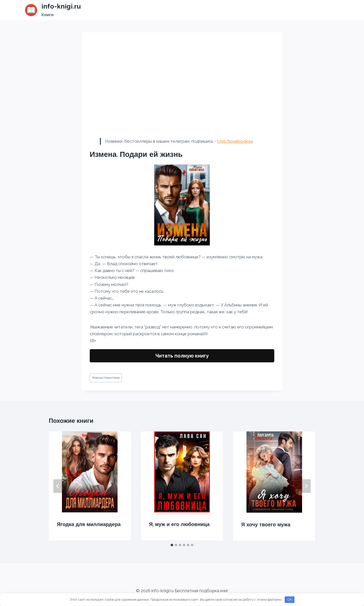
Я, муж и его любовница (179, 524)
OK (290, 600)
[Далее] (306, 486)
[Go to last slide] (58, 486)
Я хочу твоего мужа (266, 525)
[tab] (172, 545)
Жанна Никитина (106, 378)
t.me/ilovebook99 (235, 141)
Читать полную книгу (182, 356)
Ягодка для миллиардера (89, 524)
